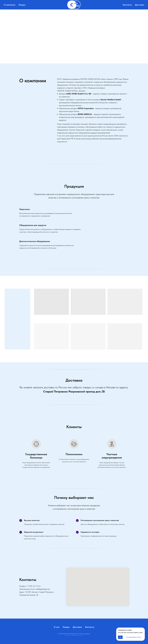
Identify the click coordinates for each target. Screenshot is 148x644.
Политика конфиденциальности (74, 635)
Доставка (140, 5)
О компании (10, 5)
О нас (57, 627)
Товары (22, 5)
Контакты (127, 5)
